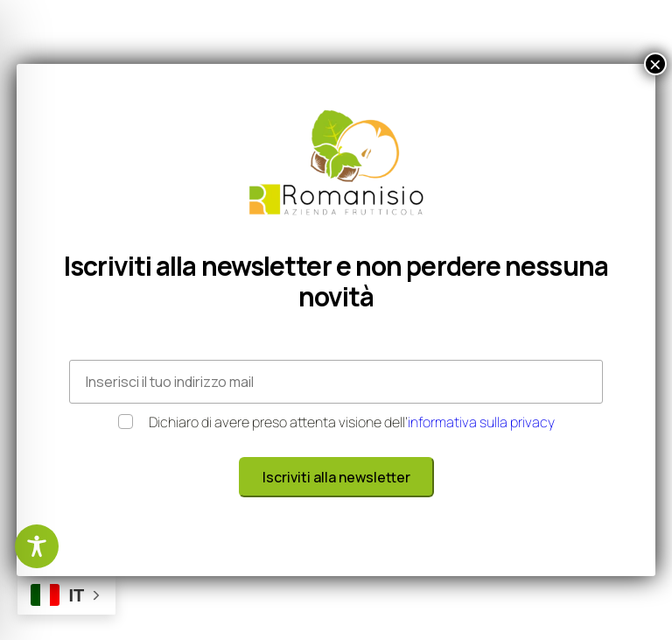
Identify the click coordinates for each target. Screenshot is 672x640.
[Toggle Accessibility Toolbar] (37, 546)
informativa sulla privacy (481, 422)
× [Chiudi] (655, 64)
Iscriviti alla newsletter (336, 477)
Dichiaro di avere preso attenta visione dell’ (336, 422)
